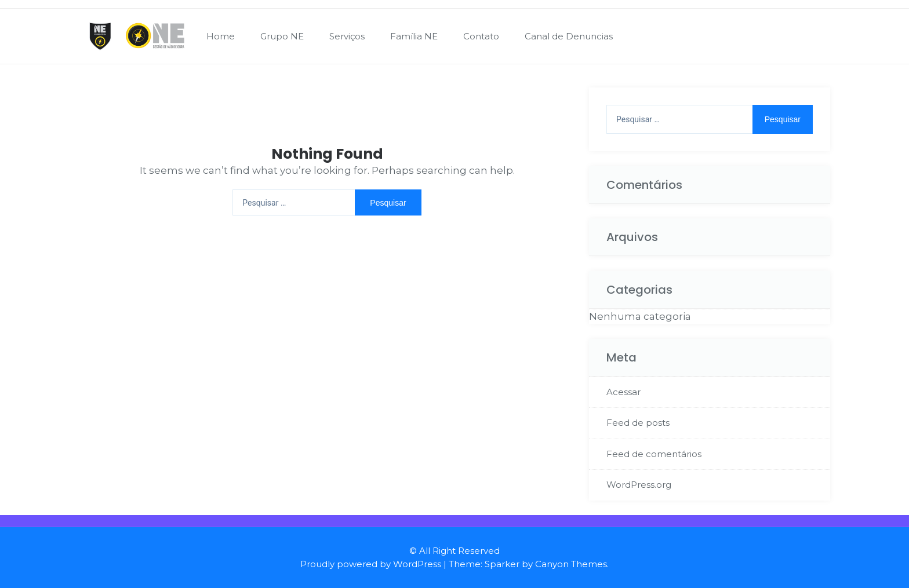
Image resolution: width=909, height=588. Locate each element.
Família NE (414, 36)
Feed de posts (638, 423)
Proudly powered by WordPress (371, 564)
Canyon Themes (571, 564)
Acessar (623, 392)
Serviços (347, 36)
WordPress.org (639, 485)
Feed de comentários (654, 454)
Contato (481, 36)
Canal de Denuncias (569, 36)
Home (221, 36)
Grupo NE (282, 36)
